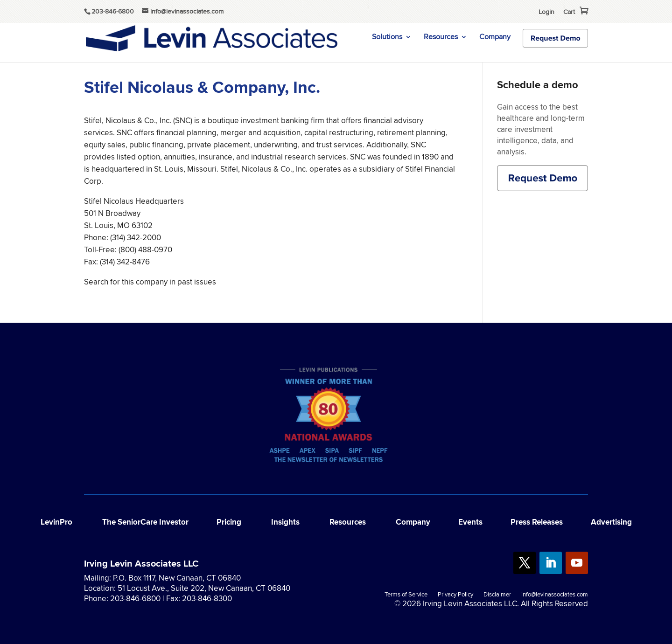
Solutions (387, 38)
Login (546, 12)
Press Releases (537, 522)
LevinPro (56, 522)
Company (495, 38)
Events (470, 522)
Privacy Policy (455, 595)
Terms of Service (406, 595)
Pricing (229, 522)
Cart (569, 12)
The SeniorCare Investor (145, 522)
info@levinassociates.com (555, 595)
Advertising (611, 522)
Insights (285, 522)
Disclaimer (497, 595)
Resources (441, 38)
